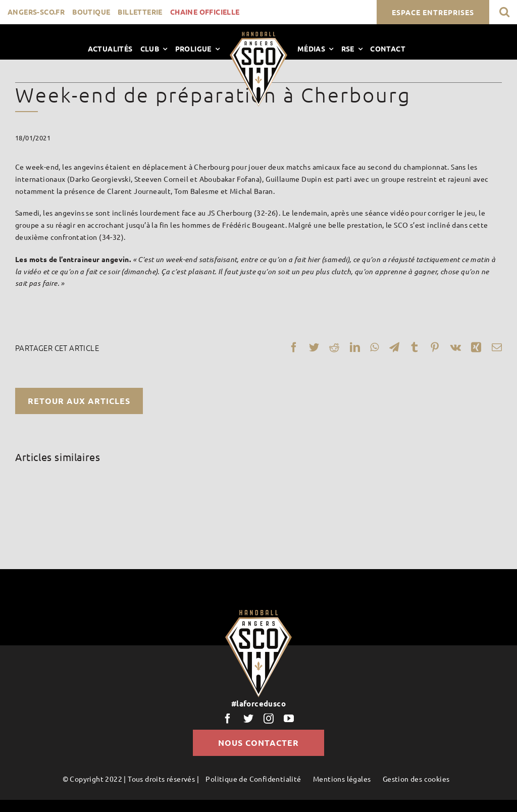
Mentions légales (342, 779)
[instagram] (269, 719)
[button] (504, 12)
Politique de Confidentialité (253, 779)
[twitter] (248, 719)
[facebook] (228, 719)
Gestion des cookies (416, 779)
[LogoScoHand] (258, 35)
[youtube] (289, 719)
